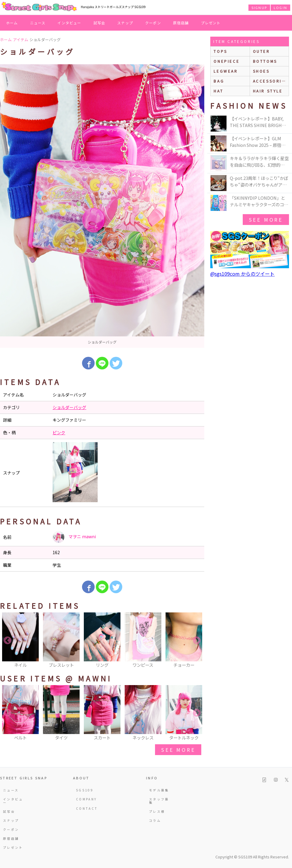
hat (218, 91)
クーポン (153, 23)
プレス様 (157, 811)
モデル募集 (159, 790)
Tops (220, 51)
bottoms (265, 61)
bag (219, 81)
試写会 (99, 23)
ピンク (59, 432)
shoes (261, 71)
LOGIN (280, 8)
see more (178, 750)
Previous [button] (8, 641)
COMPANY (87, 799)
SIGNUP (259, 8)
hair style (268, 91)
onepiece (227, 61)
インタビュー (69, 23)
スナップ (125, 23)
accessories (271, 81)
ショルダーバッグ (69, 407)
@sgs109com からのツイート (242, 274)
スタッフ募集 (159, 801)
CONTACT (87, 808)
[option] (102, 206)
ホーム (12, 23)
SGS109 (85, 790)
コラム (155, 820)
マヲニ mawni (74, 537)
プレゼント (211, 23)
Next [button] (197, 641)
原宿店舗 (181, 23)
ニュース (38, 23)
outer (262, 51)
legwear (226, 71)
